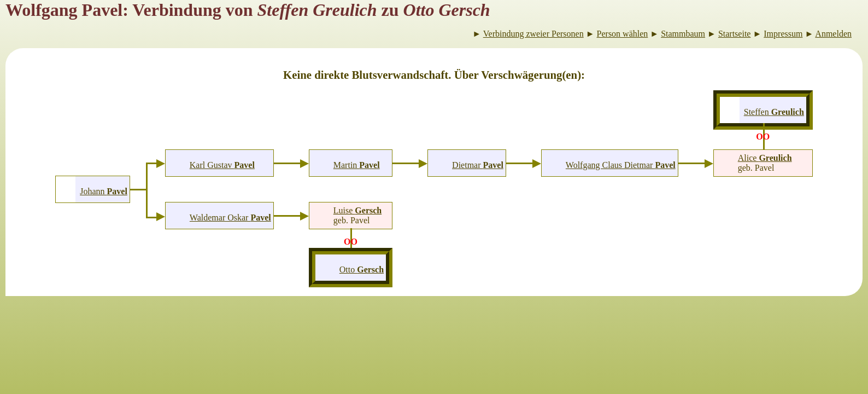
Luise (357, 210)
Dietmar (478, 165)
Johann (104, 191)
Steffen (774, 112)
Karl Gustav (222, 165)
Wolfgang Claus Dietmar (621, 165)
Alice (765, 158)
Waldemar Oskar (230, 218)
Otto (362, 270)
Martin (357, 165)
